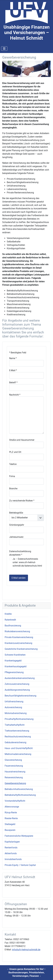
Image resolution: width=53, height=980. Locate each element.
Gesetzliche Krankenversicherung (21, 649)
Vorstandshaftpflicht (15, 801)
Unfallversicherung (14, 702)
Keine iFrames (26, 470)
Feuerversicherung (14, 766)
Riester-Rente (11, 818)
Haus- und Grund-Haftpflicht (19, 748)
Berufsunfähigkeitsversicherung (20, 696)
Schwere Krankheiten (15, 655)
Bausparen (10, 830)
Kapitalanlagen (12, 842)
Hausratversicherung (15, 772)
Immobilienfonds (13, 859)
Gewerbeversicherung (15, 783)
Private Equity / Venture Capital (20, 865)
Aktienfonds (11, 853)
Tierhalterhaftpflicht (15, 725)
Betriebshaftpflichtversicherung (20, 795)
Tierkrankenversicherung (17, 731)
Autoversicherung (13, 707)
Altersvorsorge (12, 807)
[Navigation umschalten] (4, 49)
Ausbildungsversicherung (17, 690)
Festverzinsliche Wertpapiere (19, 836)
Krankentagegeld (13, 661)
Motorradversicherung (16, 713)
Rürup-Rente (11, 813)
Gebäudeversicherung (15, 742)
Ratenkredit (10, 620)
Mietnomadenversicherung (18, 754)
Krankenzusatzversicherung (18, 643)
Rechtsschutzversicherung (18, 737)
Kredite (8, 614)
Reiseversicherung (14, 777)
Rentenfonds (11, 848)
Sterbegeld (10, 824)
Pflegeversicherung (14, 672)
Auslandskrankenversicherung (20, 678)
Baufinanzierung (13, 626)
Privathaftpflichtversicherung (19, 719)
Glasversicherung (13, 760)
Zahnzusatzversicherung (17, 684)
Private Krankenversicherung (19, 637)
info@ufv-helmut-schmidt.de (26, 950)
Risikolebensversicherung (17, 631)
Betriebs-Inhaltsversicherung (19, 789)
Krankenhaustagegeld (16, 666)
